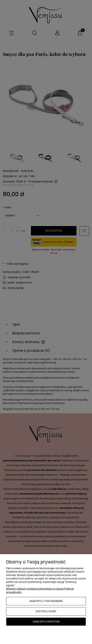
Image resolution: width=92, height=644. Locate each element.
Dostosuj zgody (46, 611)
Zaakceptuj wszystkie (46, 622)
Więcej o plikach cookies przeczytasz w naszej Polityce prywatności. (40, 590)
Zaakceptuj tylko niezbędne (46, 601)
